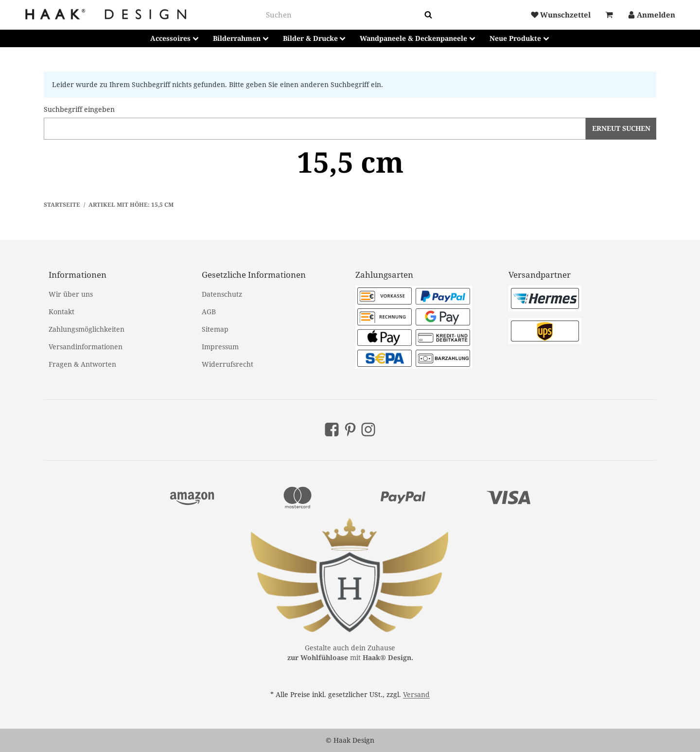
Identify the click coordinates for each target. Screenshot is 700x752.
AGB (209, 312)
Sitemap (215, 329)
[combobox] (343, 15)
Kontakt (61, 312)
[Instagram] (368, 430)
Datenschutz (222, 294)
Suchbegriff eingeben (79, 109)
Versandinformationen (86, 347)
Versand (416, 694)
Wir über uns (71, 294)
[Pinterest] (350, 430)
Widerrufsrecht (227, 364)
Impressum (220, 347)
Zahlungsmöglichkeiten (87, 329)
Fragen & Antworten (82, 364)
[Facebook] (332, 430)
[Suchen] (428, 15)
